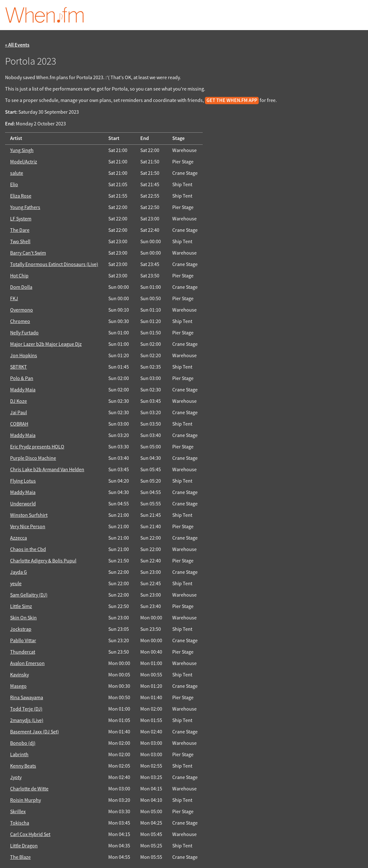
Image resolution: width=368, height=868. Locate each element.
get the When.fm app (232, 101)
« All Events (17, 45)
